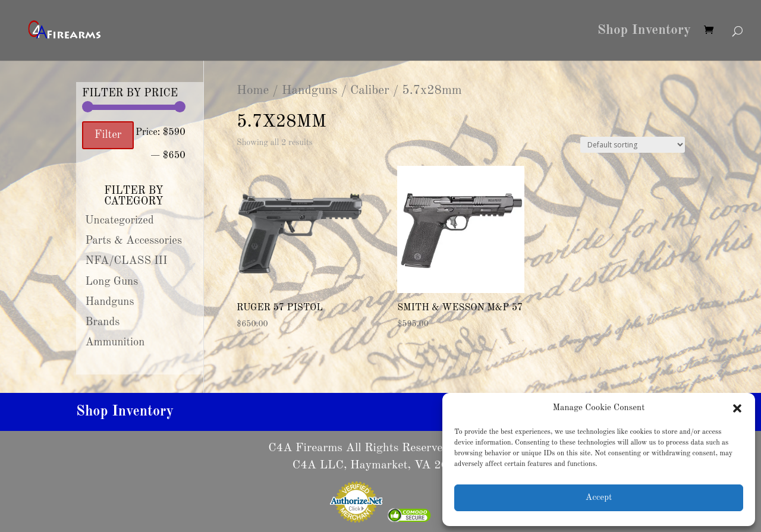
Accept (599, 498)
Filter (108, 135)
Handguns (310, 91)
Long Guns (112, 282)
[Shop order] (633, 145)
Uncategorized (120, 221)
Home (253, 91)
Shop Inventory (644, 32)
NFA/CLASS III (127, 261)
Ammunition (115, 342)
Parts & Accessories (134, 241)
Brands (103, 322)
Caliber (370, 91)
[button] (737, 408)
